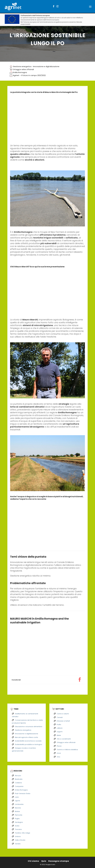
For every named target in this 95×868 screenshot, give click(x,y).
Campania (19, 786)
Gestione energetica (22, 66)
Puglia (17, 819)
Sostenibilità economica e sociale (28, 741)
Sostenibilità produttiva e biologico (28, 744)
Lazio (17, 797)
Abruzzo (18, 776)
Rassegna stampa (59, 861)
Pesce (59, 746)
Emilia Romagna (20, 72)
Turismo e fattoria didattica (67, 750)
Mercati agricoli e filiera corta (26, 737)
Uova (59, 753)
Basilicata (19, 779)
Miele (59, 735)
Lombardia (19, 804)
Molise (17, 811)
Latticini (60, 728)
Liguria (17, 801)
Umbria (18, 836)
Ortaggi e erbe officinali (23, 69)
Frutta (59, 725)
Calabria (18, 783)
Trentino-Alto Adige (22, 833)
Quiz (44, 861)
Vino (58, 757)
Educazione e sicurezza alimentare (29, 727)
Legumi (60, 732)
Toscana (18, 829)
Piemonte (19, 815)
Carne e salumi (63, 714)
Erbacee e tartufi (63, 721)
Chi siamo (33, 861)
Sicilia (17, 826)
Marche (18, 808)
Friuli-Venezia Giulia (23, 793)
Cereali (60, 717)
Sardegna (19, 822)
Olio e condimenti (64, 739)
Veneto (18, 844)
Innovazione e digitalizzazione (46, 66)
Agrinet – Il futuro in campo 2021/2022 (29, 75)
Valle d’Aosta (20, 840)
